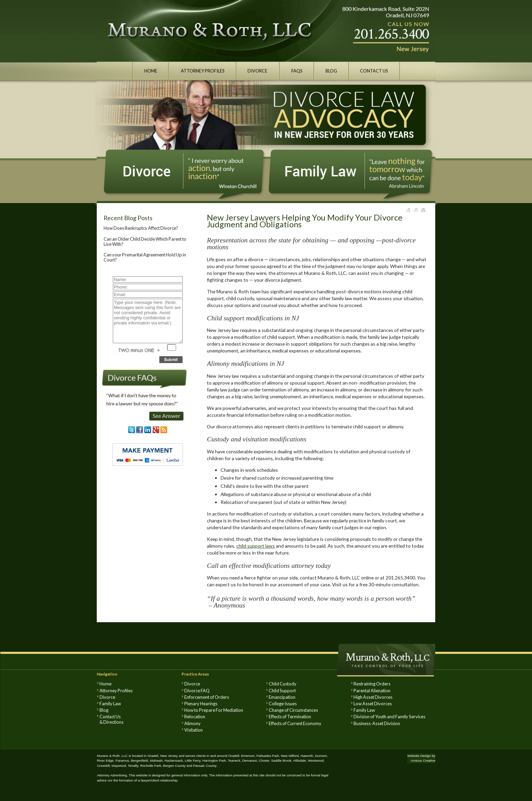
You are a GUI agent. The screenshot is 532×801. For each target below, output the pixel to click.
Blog (104, 710)
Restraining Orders (372, 684)
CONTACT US (374, 71)
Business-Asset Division (377, 723)
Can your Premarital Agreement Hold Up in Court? (145, 257)
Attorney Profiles (116, 691)
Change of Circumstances (293, 710)
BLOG (331, 71)
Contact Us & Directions (111, 719)
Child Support (282, 691)
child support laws (256, 546)
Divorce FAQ (197, 691)
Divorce (107, 697)
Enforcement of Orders (207, 697)
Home (105, 684)
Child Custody (283, 684)
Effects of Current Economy (295, 723)
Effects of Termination (290, 717)
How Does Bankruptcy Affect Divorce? (141, 228)
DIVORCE (258, 71)
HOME (151, 71)
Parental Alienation (372, 691)
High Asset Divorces (373, 697)
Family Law (110, 704)
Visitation (194, 730)
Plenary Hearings (201, 704)
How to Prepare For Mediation (214, 710)
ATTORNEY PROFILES (202, 71)
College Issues (283, 704)
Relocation (195, 717)
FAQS (297, 71)
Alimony (192, 723)
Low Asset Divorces (373, 704)
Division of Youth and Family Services (389, 717)
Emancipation (282, 697)
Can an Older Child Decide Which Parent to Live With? (145, 241)
